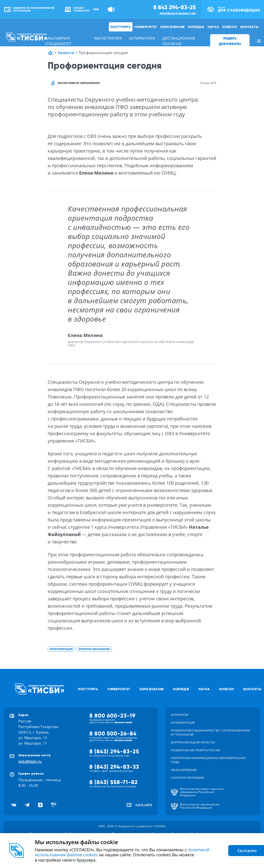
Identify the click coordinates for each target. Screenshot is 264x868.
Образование (172, 27)
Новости (66, 53)
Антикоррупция (183, 723)
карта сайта (144, 805)
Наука (213, 27)
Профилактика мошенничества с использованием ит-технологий (210, 733)
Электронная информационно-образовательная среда (208, 760)
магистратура (108, 38)
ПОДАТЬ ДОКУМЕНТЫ (230, 41)
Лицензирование (184, 770)
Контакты (250, 27)
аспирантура (142, 38)
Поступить (121, 27)
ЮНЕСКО (230, 27)
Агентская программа (187, 778)
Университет (146, 27)
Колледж (196, 27)
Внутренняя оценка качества (193, 742)
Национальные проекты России (195, 750)
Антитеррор (180, 715)
